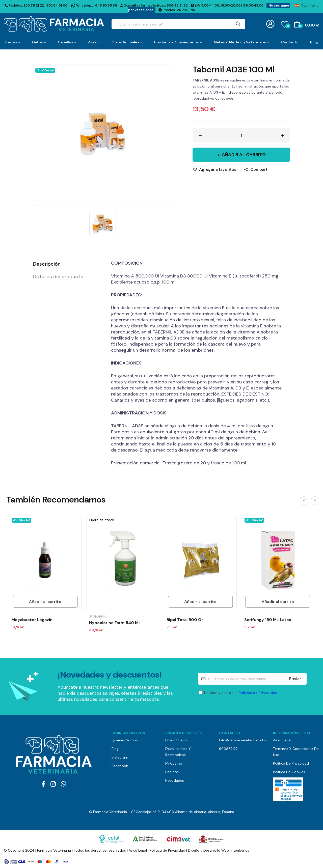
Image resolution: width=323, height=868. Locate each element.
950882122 (228, 749)
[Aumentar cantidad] (283, 135)
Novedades (175, 780)
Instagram (120, 757)
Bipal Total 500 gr (185, 620)
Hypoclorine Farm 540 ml (114, 623)
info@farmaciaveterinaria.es (242, 740)
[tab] (66, 264)
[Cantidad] (241, 135)
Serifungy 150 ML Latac (268, 620)
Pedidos (172, 772)
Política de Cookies (289, 772)
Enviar (295, 679)
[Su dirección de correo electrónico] (252, 679)
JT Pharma (97, 617)
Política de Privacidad (291, 763)
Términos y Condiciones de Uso (296, 752)
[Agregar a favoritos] (214, 170)
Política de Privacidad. (259, 693)
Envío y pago (176, 740)
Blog (115, 749)
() (285, 24)
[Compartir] (257, 170)
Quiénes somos (125, 740)
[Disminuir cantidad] (200, 135)
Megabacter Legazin (32, 620)
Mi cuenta (174, 763)
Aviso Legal (282, 740)
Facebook (120, 766)
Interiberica (240, 850)
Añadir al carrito (243, 155)
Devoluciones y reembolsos (178, 752)
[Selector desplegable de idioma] (307, 6)
